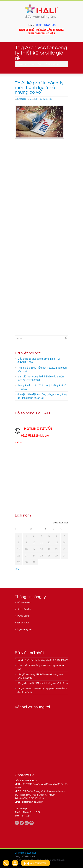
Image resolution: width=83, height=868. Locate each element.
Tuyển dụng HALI (25, 629)
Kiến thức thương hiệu (43, 99)
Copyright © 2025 (23, 853)
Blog (32, 99)
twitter (22, 823)
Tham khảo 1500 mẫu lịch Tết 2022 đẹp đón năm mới (42, 369)
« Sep (17, 569)
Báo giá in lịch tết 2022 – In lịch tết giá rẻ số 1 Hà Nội (42, 387)
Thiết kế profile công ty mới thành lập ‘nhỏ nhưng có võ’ (39, 88)
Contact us (25, 775)
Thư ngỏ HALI (23, 616)
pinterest (32, 823)
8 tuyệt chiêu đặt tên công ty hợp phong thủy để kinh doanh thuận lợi (42, 396)
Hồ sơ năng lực (24, 609)
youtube (27, 823)
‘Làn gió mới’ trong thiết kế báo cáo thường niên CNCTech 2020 (41, 378)
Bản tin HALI (23, 623)
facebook (17, 823)
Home (32, 64)
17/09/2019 (22, 99)
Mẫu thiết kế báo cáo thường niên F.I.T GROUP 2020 (39, 361)
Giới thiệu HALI (24, 602)
